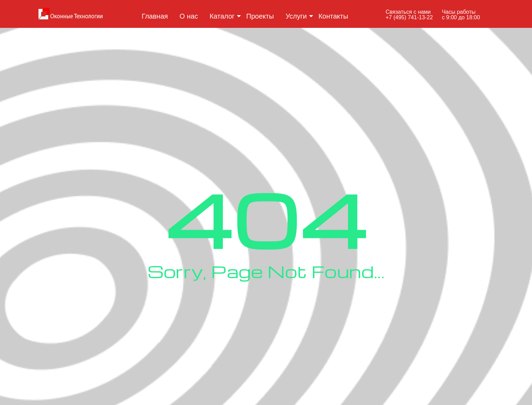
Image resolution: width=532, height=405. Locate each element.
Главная (155, 16)
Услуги (297, 16)
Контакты (333, 16)
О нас (189, 16)
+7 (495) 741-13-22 (409, 17)
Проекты (260, 16)
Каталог (223, 16)
